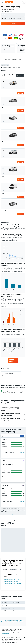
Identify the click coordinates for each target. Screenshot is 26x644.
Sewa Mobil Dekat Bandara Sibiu (11, 581)
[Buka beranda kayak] (9, 2)
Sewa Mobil (10, 620)
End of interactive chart (2, 258)
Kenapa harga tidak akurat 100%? (14, 643)
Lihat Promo (21, 93)
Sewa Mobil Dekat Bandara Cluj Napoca (12, 579)
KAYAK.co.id (4, 620)
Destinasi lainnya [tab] (13, 569)
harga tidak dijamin (6, 633)
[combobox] (8, 9)
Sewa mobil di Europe (18, 620)
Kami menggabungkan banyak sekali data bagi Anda (14, 640)
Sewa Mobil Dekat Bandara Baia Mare (12, 585)
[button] (2, 2)
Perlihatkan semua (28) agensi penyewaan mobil (12, 514)
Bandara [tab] (5, 569)
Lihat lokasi (22, 452)
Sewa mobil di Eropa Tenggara (17, 622)
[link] (13, 360)
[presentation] (25, 429)
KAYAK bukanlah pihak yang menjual (14, 637)
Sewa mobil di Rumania (6, 622)
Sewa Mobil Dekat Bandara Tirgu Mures (12, 583)
